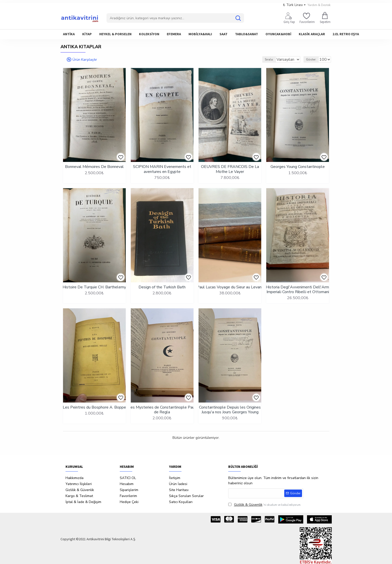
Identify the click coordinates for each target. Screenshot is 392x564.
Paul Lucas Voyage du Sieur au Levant (230, 287)
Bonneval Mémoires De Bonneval (94, 167)
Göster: (313, 59)
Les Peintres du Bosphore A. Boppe (94, 407)
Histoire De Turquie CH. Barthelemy (94, 287)
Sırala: (263, 59)
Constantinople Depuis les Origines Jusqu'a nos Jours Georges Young (230, 410)
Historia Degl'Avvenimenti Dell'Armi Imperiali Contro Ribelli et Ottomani (298, 290)
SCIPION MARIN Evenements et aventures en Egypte (162, 169)
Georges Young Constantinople (298, 167)
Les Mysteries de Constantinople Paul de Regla (162, 410)
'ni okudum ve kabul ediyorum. (265, 505)
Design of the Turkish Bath (162, 287)
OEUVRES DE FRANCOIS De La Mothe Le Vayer (230, 169)
